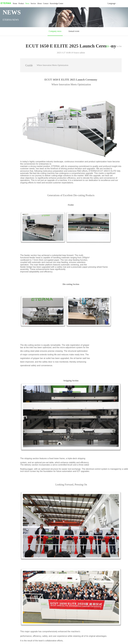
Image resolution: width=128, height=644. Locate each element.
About (39, 3)
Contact (46, 3)
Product (21, 3)
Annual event (73, 31)
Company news (55, 31)
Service (33, 3)
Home (15, 3)
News (27, 3)
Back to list (117, 46)
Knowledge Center (57, 3)
